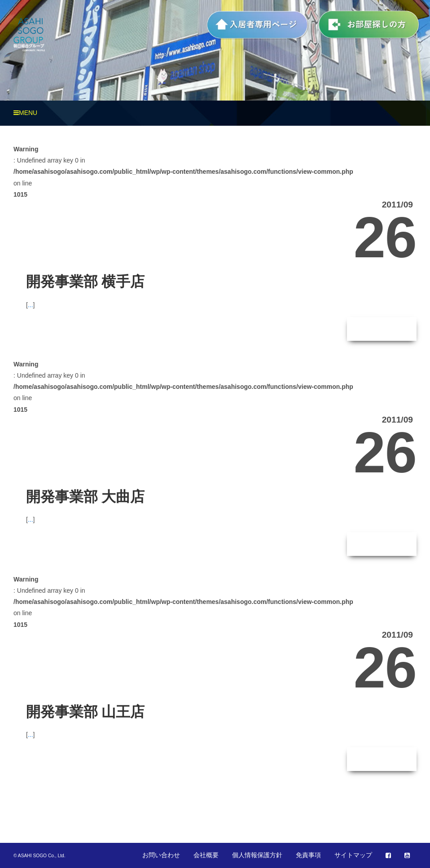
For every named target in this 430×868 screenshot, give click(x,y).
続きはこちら (382, 329)
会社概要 (206, 855)
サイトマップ (353, 855)
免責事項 (308, 855)
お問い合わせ (161, 855)
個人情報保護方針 (257, 855)
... (31, 305)
